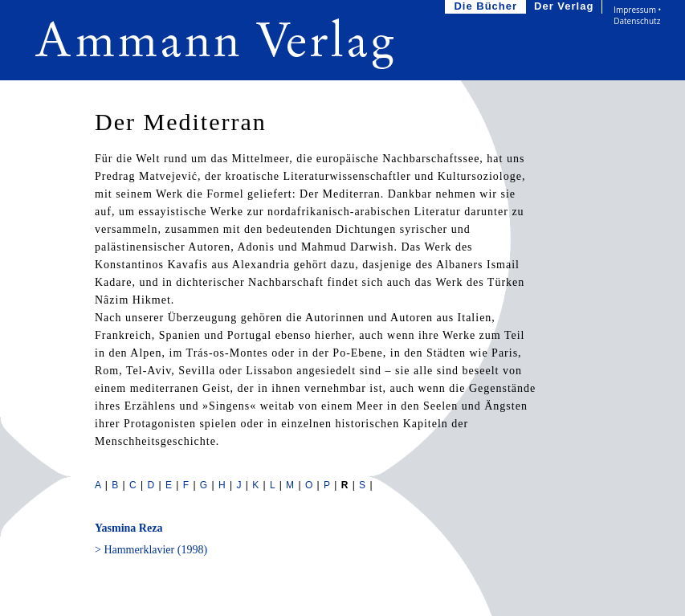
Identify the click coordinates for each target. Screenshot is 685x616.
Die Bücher (487, 7)
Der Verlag (565, 7)
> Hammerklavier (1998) (151, 550)
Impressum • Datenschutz (637, 15)
